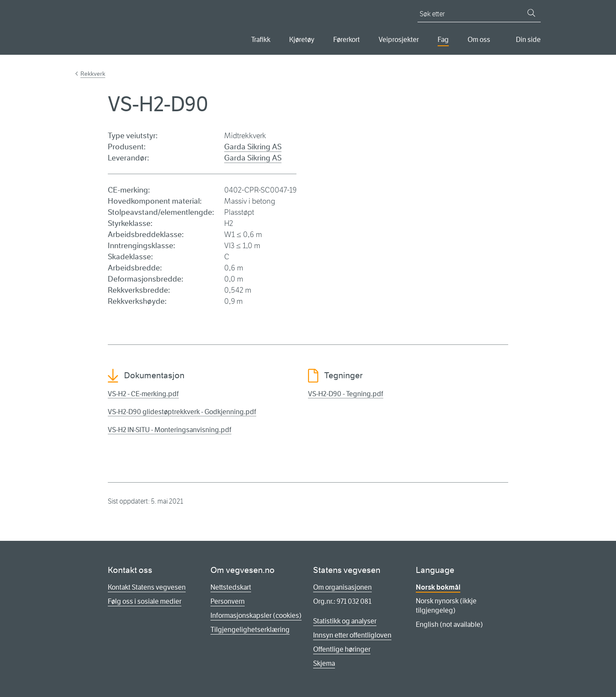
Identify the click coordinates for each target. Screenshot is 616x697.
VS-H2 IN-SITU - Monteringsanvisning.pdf (170, 430)
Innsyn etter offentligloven (352, 635)
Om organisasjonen (342, 587)
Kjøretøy (302, 40)
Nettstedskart (231, 587)
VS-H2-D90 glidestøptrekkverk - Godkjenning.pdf (182, 412)
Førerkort (346, 40)
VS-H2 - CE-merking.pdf (143, 394)
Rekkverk (93, 74)
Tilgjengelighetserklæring (250, 630)
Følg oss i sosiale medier (145, 601)
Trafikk (261, 40)
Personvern (228, 601)
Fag (443, 40)
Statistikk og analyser (345, 621)
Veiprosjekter (399, 40)
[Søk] (531, 13)
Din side (528, 40)
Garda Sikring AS (253, 147)
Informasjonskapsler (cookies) (256, 615)
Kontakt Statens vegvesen (147, 587)
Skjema (324, 663)
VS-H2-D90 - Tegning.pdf (346, 394)
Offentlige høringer (342, 649)
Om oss (479, 40)
